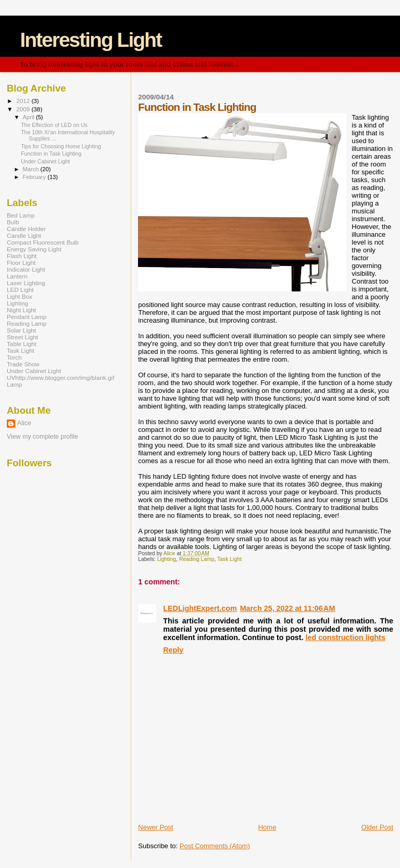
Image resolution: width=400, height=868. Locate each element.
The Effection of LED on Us (54, 125)
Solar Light (21, 330)
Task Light (229, 559)
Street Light (22, 337)
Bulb (13, 222)
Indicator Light (26, 269)
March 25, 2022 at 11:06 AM (288, 608)
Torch (14, 357)
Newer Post (155, 827)
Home (267, 827)
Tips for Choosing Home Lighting (61, 146)
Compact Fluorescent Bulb (43, 242)
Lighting (167, 559)
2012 (24, 101)
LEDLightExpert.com (200, 608)
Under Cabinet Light (45, 161)
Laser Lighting (26, 283)
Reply (173, 650)
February (35, 177)
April (29, 117)
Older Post (377, 827)
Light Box (20, 296)
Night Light (21, 310)
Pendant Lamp (27, 317)
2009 (24, 109)
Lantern (17, 276)
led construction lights (346, 637)
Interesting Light (91, 40)
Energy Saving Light (34, 249)
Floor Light (21, 263)
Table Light (22, 344)
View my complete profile (42, 437)
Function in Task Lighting (51, 154)
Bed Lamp (21, 215)
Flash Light (22, 256)
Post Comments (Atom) (215, 846)
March (32, 169)
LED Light (20, 290)
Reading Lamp (197, 559)
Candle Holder (26, 229)
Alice (24, 423)
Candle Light (24, 235)
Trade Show (23, 364)
